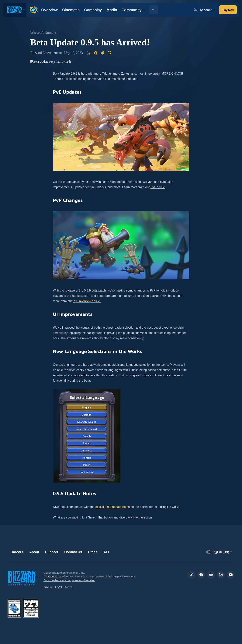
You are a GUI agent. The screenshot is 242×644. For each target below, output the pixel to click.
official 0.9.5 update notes (112, 507)
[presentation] (15, 10)
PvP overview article (86, 301)
